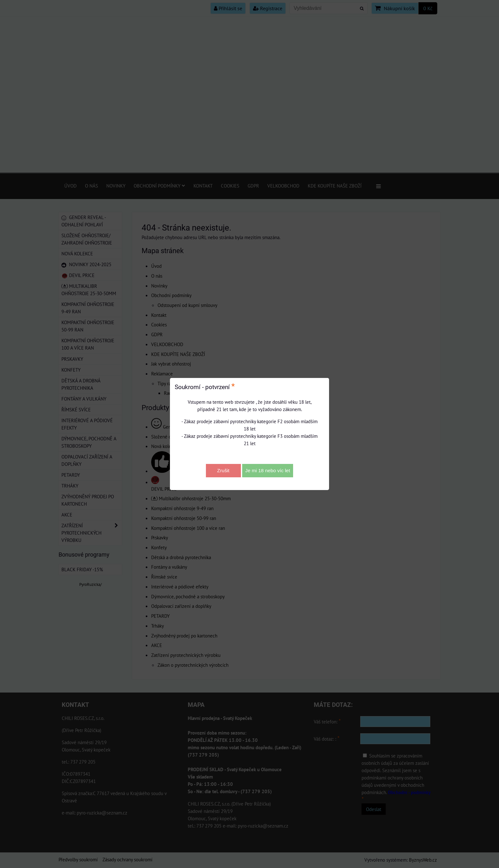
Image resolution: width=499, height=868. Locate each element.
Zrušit (223, 470)
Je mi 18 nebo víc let (268, 470)
